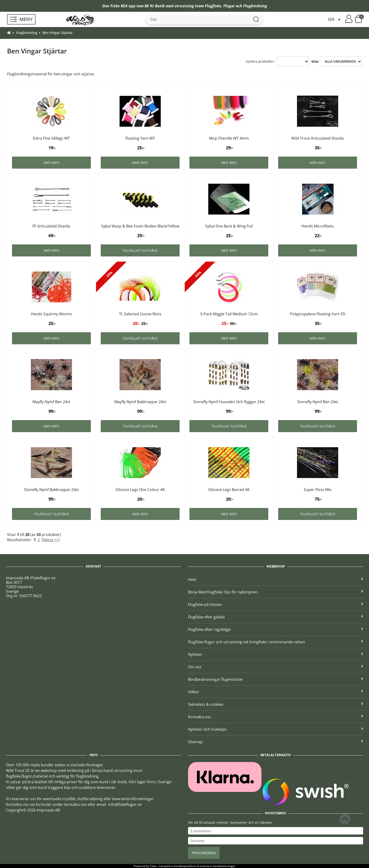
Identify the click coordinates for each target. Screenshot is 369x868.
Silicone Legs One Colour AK (140, 490)
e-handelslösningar (223, 866)
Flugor (229, 6)
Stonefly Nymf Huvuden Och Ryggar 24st (229, 402)
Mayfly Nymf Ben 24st (51, 402)
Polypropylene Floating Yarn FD (318, 314)
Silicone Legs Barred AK (229, 490)
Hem (276, 580)
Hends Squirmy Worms (51, 314)
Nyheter (276, 654)
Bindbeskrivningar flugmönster (276, 679)
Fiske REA (119, 6)
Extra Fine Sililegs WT (51, 138)
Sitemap (276, 742)
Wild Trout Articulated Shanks (318, 138)
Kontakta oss (276, 717)
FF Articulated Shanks (51, 226)
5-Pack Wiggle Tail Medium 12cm (229, 314)
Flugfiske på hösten (276, 604)
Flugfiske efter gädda (276, 617)
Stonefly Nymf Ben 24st (318, 402)
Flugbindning (255, 6)
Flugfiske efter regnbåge (276, 629)
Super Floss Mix (318, 490)
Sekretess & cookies (276, 704)
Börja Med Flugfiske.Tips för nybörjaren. (276, 592)
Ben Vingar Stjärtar (58, 33)
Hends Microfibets (318, 226)
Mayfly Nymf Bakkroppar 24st (140, 402)
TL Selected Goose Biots (140, 314)
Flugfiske (213, 6)
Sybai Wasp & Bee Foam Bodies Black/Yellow (140, 226)
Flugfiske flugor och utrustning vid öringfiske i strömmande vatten (276, 642)
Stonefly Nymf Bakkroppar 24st (51, 490)
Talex (153, 866)
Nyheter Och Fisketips (276, 729)
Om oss (276, 667)
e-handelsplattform (184, 866)
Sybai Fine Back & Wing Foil (229, 226)
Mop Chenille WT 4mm (229, 138)
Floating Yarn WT (140, 138)
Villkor (276, 692)
